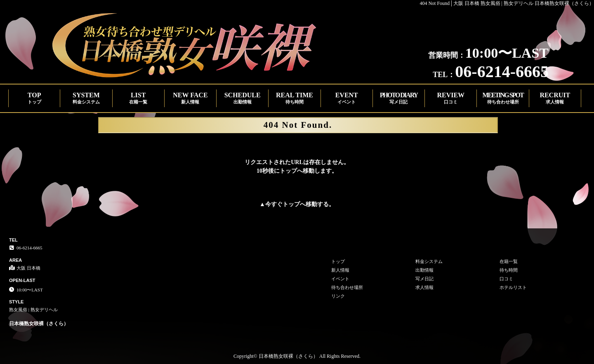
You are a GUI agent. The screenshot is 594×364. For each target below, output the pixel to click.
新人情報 (340, 270)
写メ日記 (424, 279)
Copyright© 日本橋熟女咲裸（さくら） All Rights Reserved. (297, 356)
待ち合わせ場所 (347, 287)
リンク (338, 296)
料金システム (429, 261)
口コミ (506, 279)
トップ (291, 204)
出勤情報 (424, 270)
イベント (340, 279)
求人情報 (424, 287)
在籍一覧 (509, 261)
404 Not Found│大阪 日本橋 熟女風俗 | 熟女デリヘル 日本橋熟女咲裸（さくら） (507, 3)
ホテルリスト (513, 287)
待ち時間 (509, 270)
